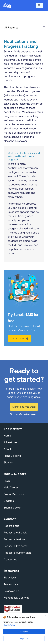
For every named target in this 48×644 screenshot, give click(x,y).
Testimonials (11, 584)
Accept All (24, 631)
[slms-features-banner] (24, 275)
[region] (24, 628)
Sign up (8, 463)
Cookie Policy (9, 625)
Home (7, 436)
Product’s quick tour (16, 494)
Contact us (10, 560)
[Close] (45, 615)
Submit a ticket (13, 508)
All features (10, 442)
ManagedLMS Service (17, 598)
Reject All (24, 638)
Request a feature (14, 539)
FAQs (7, 481)
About (7, 449)
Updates (9, 501)
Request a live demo (16, 546)
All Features (11, 28)
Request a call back (15, 533)
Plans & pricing (12, 456)
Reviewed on (11, 591)
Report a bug (12, 526)
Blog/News (10, 578)
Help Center (11, 487)
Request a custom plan (17, 553)
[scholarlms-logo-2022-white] (7, 4)
